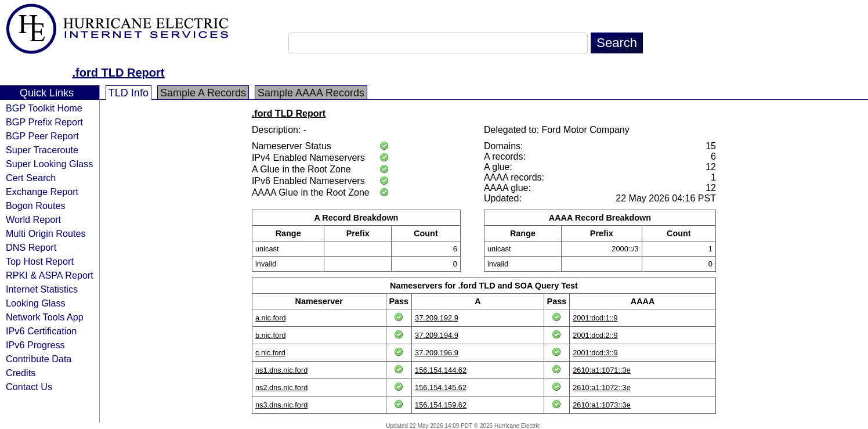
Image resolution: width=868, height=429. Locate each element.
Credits (21, 373)
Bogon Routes (36, 206)
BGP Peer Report (42, 136)
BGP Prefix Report (44, 122)
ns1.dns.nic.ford (281, 370)
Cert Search (31, 178)
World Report (33, 219)
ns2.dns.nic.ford (281, 387)
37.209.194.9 (437, 335)
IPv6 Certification (41, 331)
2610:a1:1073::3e (602, 405)
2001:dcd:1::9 (595, 318)
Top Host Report (40, 261)
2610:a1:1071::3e (602, 370)
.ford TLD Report (119, 73)
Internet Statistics (42, 289)
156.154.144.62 (441, 370)
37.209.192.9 (437, 318)
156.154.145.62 (441, 387)
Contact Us (29, 387)
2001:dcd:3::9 (595, 353)
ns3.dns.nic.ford (281, 405)
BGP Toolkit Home (44, 108)
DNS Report (31, 247)
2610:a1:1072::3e (602, 387)
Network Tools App (45, 317)
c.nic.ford (270, 353)
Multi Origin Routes (46, 233)
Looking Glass (36, 303)
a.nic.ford (271, 318)
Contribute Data (39, 359)
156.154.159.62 (441, 405)
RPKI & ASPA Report (50, 275)
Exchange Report (42, 192)
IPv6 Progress (35, 345)
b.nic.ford (271, 335)
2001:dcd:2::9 (595, 335)
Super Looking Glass (49, 164)
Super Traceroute (42, 150)
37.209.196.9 (437, 353)
